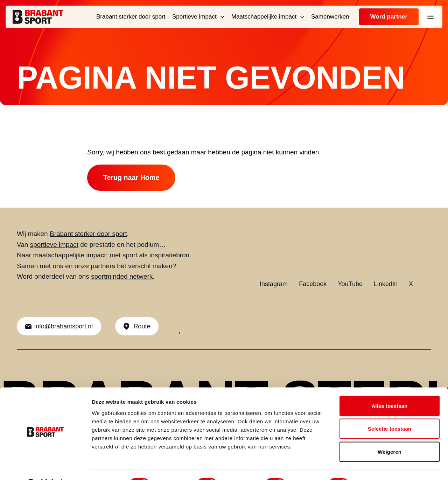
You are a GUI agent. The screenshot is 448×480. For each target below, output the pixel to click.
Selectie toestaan (390, 411)
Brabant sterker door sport (88, 235)
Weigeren (390, 434)
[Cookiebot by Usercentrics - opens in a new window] (45, 466)
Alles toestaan (389, 388)
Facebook (313, 285)
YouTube (350, 285)
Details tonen (378, 466)
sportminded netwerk (122, 277)
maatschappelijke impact (69, 256)
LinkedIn (386, 285)
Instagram (274, 285)
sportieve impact (54, 246)
